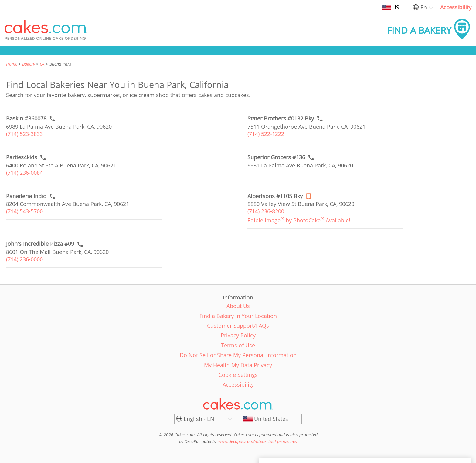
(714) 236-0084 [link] (24, 173)
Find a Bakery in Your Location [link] (238, 316)
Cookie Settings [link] (238, 375)
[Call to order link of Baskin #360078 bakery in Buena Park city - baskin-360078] (26, 118)
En (424, 7)
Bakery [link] (29, 64)
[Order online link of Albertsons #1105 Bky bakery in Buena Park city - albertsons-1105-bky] (275, 196)
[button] (46, 30)
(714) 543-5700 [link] (24, 211)
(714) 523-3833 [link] (24, 134)
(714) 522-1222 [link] (266, 134)
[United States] (271, 419)
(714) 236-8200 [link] (266, 211)
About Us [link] (238, 306)
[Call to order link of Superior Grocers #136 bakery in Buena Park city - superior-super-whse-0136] (276, 157)
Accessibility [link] (456, 7)
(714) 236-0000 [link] (24, 259)
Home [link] (12, 64)
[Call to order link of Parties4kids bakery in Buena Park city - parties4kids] (22, 157)
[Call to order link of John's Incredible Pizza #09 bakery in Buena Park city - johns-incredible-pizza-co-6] (40, 244)
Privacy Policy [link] (238, 335)
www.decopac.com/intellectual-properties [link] (258, 441)
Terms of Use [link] (238, 345)
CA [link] (42, 64)
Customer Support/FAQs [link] (238, 326)
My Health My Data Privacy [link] (238, 365)
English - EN (199, 419)
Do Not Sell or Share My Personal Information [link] (238, 355)
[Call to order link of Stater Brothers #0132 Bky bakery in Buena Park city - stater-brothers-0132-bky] (281, 118)
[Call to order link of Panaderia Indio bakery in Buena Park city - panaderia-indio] (26, 196)
